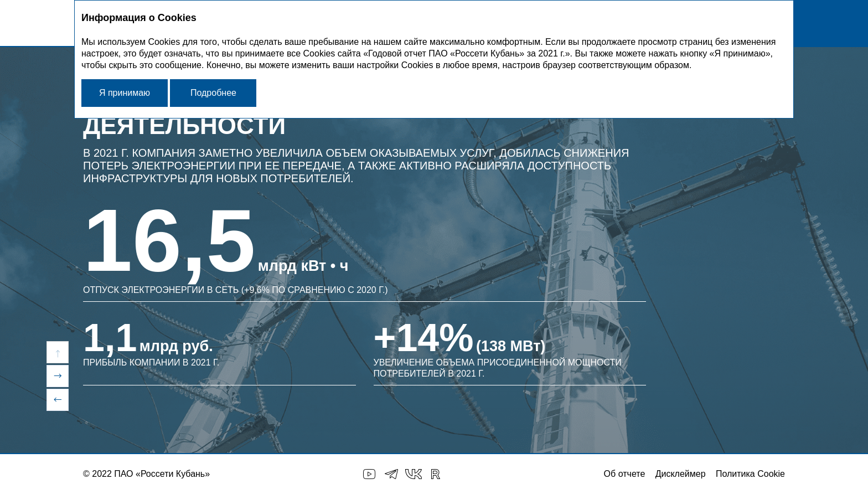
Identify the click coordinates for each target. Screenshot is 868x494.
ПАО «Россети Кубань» (162, 474)
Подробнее (213, 93)
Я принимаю (125, 93)
